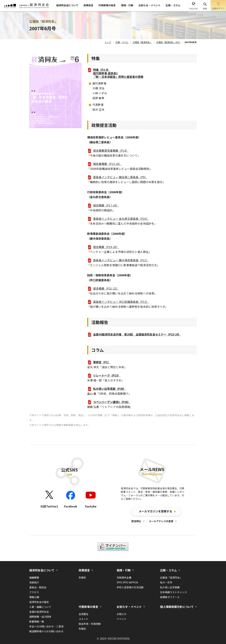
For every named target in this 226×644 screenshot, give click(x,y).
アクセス (34, 592)
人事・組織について (40, 607)
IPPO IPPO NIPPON (127, 582)
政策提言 (88, 5)
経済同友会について (67, 5)
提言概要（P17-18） (106, 205)
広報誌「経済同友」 (142, 42)
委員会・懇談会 (38, 587)
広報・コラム (173, 5)
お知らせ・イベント (149, 5)
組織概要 (34, 577)
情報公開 (34, 597)
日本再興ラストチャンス (174, 592)
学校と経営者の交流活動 (130, 587)
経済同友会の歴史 (39, 602)
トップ (108, 42)
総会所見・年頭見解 (90, 624)
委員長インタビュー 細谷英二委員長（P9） (120, 177)
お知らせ (122, 614)
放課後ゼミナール (170, 597)
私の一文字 (166, 582)
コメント (84, 619)
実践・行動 (127, 5)
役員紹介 (34, 582)
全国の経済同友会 (39, 612)
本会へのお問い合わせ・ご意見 (46, 626)
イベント (122, 619)
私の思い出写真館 (170, 587)
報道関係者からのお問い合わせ (46, 631)
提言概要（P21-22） (106, 288)
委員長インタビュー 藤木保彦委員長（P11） (121, 260)
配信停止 (136, 521)
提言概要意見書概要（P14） (111, 150)
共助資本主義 (124, 577)
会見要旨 (84, 614)
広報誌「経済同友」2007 (168, 42)
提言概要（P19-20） (106, 247)
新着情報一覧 (37, 621)
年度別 (82, 577)
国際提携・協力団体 (40, 617)
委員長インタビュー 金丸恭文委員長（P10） (121, 219)
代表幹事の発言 (107, 5)
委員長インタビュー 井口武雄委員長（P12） (121, 302)
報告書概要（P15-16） (107, 164)
